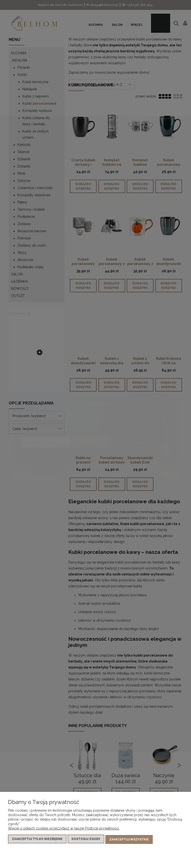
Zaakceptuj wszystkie (129, 840)
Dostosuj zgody (86, 840)
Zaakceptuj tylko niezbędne (37, 840)
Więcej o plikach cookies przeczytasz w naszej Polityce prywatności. (64, 829)
